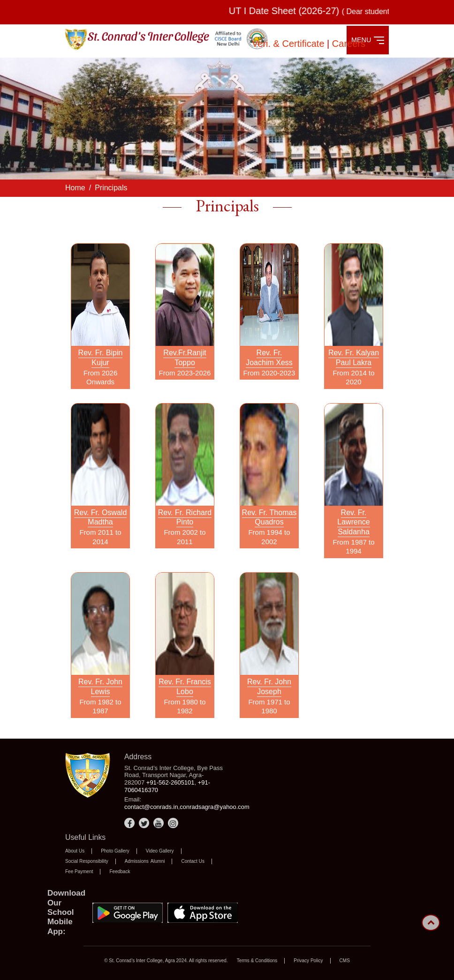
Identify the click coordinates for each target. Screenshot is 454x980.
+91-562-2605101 (170, 782)
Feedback (120, 872)
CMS (345, 961)
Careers (349, 44)
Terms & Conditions (257, 961)
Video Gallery (160, 851)
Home (75, 188)
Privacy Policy (308, 961)
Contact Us (193, 861)
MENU (368, 40)
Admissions (137, 861)
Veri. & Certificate (289, 44)
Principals (111, 188)
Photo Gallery (115, 851)
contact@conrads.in (151, 807)
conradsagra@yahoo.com (215, 807)
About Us (75, 851)
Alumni (158, 861)
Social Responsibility (87, 861)
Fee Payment (79, 872)
